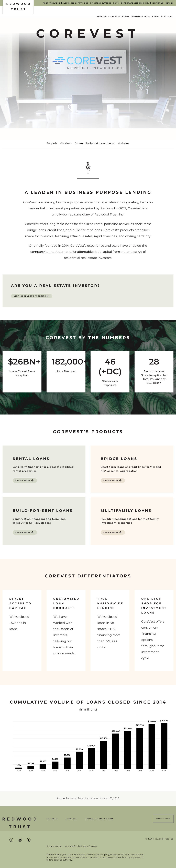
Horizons (167, 16)
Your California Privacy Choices (81, 846)
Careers (52, 819)
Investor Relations (100, 819)
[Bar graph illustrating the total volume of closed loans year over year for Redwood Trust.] (88, 748)
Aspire (126, 16)
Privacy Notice (54, 846)
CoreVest (114, 16)
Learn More (23, 481)
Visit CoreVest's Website (30, 296)
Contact (72, 819)
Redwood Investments (145, 16)
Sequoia (102, 16)
